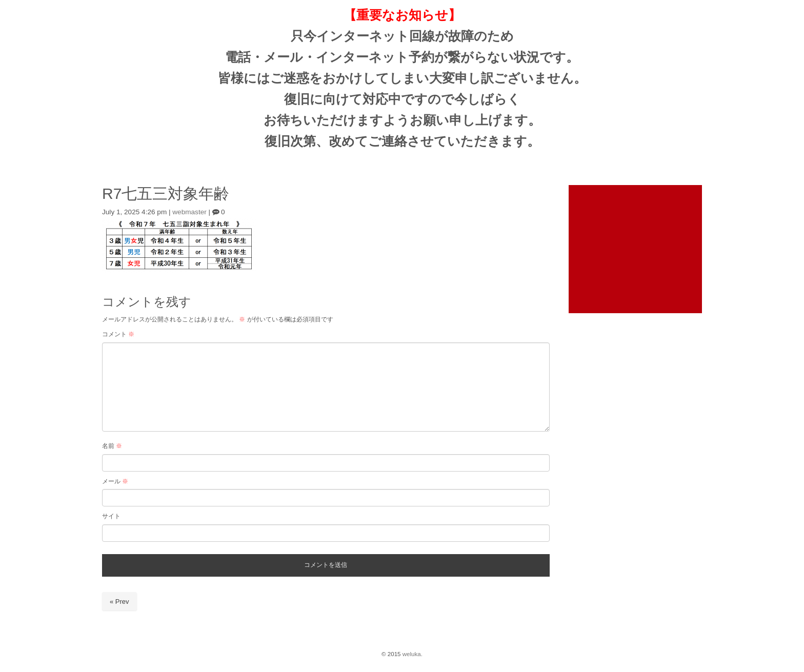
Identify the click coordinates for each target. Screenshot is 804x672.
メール (115, 481)
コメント (118, 334)
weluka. (413, 654)
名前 (112, 446)
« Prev (119, 602)
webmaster (189, 212)
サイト (111, 516)
